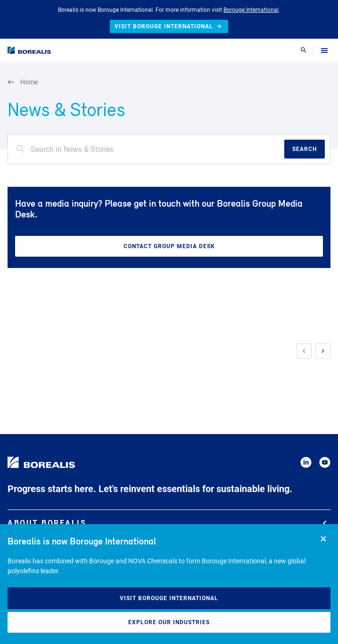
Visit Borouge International (169, 598)
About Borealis (167, 523)
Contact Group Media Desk (169, 246)
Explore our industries (169, 622)
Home (23, 82)
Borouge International (251, 10)
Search (305, 149)
